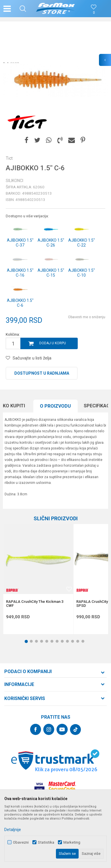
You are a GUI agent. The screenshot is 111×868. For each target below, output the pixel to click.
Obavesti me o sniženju (87, 317)
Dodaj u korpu (53, 343)
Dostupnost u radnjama (42, 373)
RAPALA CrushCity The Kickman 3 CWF (35, 604)
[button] (23, 9)
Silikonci (14, 181)
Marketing (72, 842)
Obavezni (21, 842)
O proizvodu (55, 406)
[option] (55, 80)
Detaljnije (13, 830)
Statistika (46, 842)
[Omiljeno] (94, 13)
